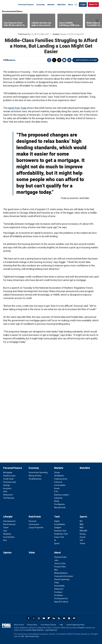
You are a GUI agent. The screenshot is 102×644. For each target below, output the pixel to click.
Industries (58, 498)
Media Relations (61, 573)
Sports (83, 517)
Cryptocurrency (61, 479)
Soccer (83, 537)
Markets (51, 5)
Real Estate (35, 517)
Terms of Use (60, 563)
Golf (81, 540)
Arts (5, 540)
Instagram (39, 618)
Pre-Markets (59, 504)
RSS (59, 618)
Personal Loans (10, 482)
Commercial (34, 524)
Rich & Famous (9, 524)
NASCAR (83, 531)
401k (5, 492)
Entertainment (9, 521)
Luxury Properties (36, 528)
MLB (82, 528)
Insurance (7, 488)
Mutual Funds (60, 508)
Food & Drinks (9, 537)
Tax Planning (9, 498)
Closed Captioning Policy (75, 625)
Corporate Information (64, 576)
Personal (32, 521)
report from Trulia (17, 108)
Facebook (49, 60)
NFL (81, 521)
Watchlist (62, 5)
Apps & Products (61, 602)
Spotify (69, 618)
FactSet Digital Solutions (35, 630)
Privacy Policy (60, 567)
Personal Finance (26, 5)
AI (55, 540)
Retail (57, 501)
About (57, 553)
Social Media (59, 524)
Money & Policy (35, 476)
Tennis (82, 543)
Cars (5, 531)
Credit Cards (8, 479)
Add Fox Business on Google (86, 60)
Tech (57, 517)
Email (69, 60)
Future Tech (59, 537)
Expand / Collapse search (76, 5)
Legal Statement (51, 630)
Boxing (83, 534)
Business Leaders (62, 495)
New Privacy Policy (32, 636)
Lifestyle (8, 517)
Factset (82, 628)
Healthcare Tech (61, 534)
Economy (41, 5)
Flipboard (49, 618)
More (71, 5)
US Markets (59, 476)
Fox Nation (59, 595)
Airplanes (7, 534)
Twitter (54, 60)
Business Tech (60, 531)
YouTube (44, 618)
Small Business (35, 479)
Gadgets (58, 528)
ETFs (56, 492)
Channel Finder (60, 557)
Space (57, 543)
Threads (59, 60)
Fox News (58, 592)
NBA (82, 524)
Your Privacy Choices (48, 625)
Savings (7, 485)
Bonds (57, 488)
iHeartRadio (74, 618)
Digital (57, 521)
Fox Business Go (61, 599)
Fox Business (10, 4)
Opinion (7, 553)
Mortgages (8, 472)
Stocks (57, 472)
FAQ (56, 570)
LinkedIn (54, 618)
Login (83, 4)
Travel (6, 528)
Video (32, 553)
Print (64, 60)
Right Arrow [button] (97, 21)
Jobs (56, 560)
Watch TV (93, 4)
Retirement (8, 495)
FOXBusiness (9, 60)
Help (61, 625)
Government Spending (38, 472)
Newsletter (64, 618)
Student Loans (9, 476)
